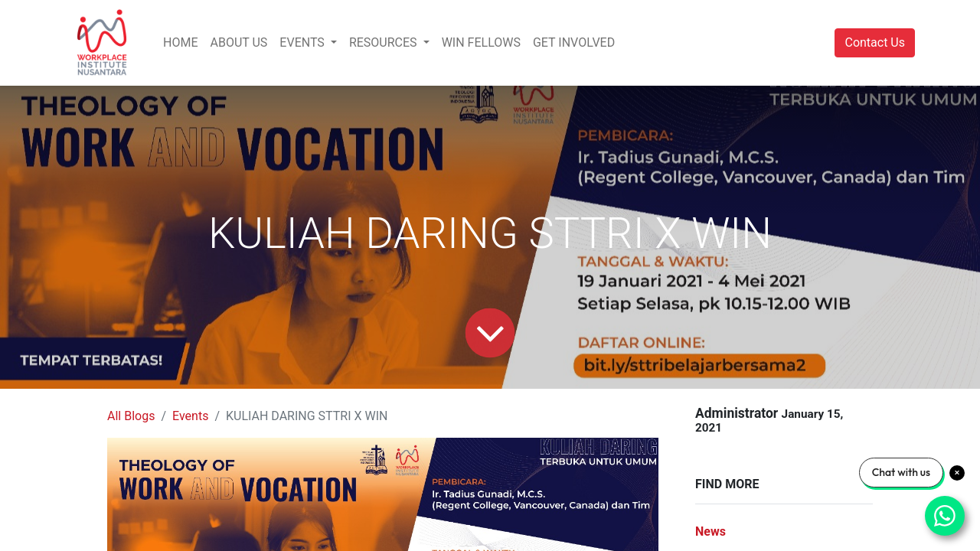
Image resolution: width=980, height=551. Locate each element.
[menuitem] (180, 43)
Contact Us (875, 42)
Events (190, 416)
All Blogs (131, 416)
